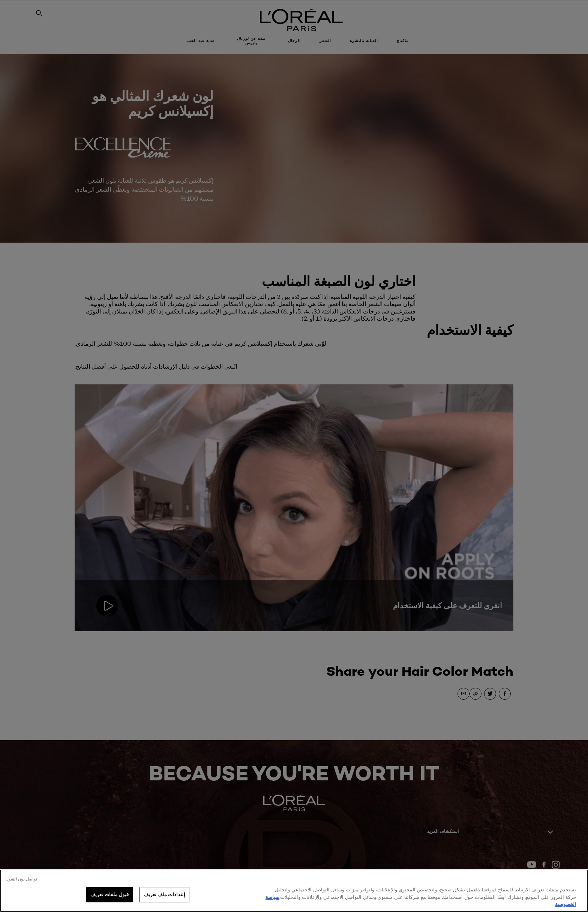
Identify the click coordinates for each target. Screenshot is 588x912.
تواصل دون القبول (21, 879)
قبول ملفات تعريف (109, 894)
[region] (294, 891)
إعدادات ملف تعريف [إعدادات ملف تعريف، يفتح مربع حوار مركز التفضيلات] (164, 894)
